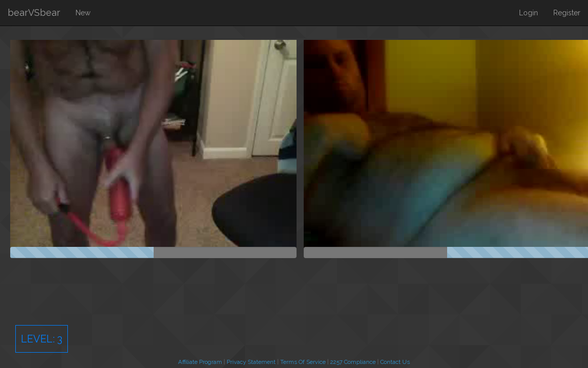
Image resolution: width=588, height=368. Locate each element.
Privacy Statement (251, 362)
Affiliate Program (200, 362)
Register (567, 13)
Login (529, 13)
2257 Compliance (353, 362)
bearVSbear (34, 13)
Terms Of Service (303, 362)
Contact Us (395, 362)
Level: (42, 339)
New (83, 13)
